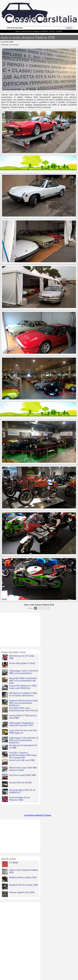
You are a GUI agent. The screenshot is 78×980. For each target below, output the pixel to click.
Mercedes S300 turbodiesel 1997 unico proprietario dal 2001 (23, 681)
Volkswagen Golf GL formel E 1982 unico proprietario (24, 672)
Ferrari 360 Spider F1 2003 (22, 663)
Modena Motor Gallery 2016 (23, 877)
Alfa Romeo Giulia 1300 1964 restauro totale (23, 769)
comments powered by (38, 815)
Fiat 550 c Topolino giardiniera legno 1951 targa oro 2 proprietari (23, 755)
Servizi (52, 31)
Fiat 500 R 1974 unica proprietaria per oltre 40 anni (24, 709)
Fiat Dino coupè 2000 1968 (22, 775)
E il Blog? (14, 863)
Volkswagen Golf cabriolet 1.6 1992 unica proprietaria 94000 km (24, 740)
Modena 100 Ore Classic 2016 (23, 885)
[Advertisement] (20, 941)
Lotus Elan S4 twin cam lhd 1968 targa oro (23, 732)
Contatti (59, 31)
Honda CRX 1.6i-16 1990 (20, 783)
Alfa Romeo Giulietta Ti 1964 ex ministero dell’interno (23, 694)
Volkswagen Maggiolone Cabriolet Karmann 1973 (21, 724)
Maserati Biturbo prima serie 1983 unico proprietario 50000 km (23, 703)
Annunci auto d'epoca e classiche (35, 31)
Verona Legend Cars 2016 (22, 892)
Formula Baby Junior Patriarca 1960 (20, 799)
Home (18, 31)
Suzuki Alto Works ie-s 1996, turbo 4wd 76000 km (23, 687)
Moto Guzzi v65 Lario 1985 (22, 760)
